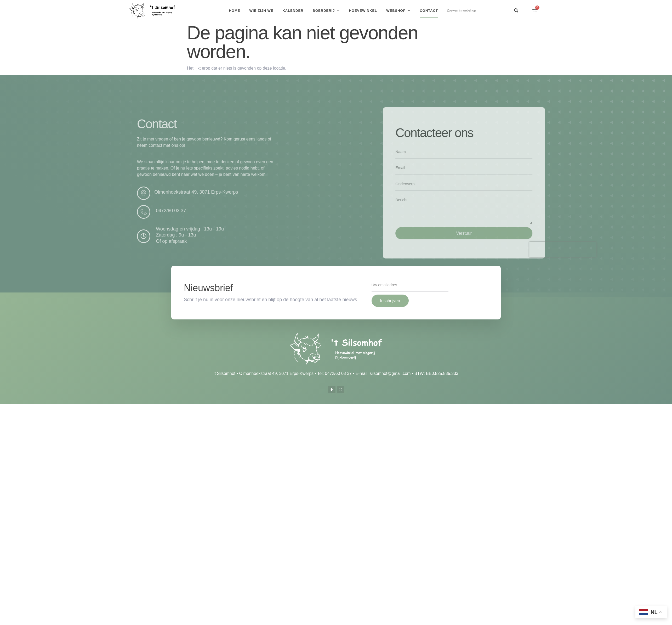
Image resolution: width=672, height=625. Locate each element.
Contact (429, 11)
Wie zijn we (261, 11)
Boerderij (326, 11)
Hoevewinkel (363, 11)
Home (234, 11)
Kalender (293, 11)
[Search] (516, 11)
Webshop (398, 11)
